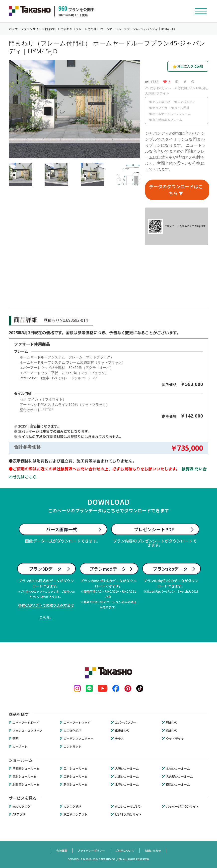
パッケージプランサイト (182, 806)
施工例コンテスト (75, 814)
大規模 (150, 93)
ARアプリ (19, 814)
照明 (15, 739)
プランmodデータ (108, 569)
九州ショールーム (127, 776)
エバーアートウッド (77, 723)
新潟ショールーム (75, 784)
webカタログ (21, 806)
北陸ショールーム (127, 784)
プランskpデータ (170, 569)
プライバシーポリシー (91, 851)
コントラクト (72, 747)
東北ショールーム (24, 776)
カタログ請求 (72, 806)
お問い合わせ (153, 851)
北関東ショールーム (26, 784)
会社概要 (62, 851)
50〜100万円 (198, 88)
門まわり (157, 88)
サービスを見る (23, 798)
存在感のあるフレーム (166, 120)
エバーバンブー (125, 723)
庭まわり (172, 731)
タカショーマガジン (128, 806)
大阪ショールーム (127, 768)
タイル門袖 (180, 108)
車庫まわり (122, 731)
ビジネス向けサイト (128, 814)
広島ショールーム (75, 776)
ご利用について (125, 851)
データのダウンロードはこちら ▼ (176, 190)
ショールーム (21, 760)
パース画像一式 (62, 529)
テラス (119, 739)
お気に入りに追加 (190, 66)
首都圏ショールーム (26, 768)
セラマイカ (158, 108)
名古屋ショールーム (179, 776)
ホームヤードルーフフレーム (170, 114)
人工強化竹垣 (72, 731)
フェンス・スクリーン (27, 731)
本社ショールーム (178, 768)
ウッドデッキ (175, 739)
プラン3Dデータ (45, 569)
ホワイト (163, 93)
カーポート (20, 747)
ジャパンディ (185, 102)
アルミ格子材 (160, 102)
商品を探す (19, 714)
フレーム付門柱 (176, 88)
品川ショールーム (75, 768)
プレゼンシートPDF (154, 529)
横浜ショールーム (178, 784)
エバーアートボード (26, 723)
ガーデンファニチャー (78, 739)
